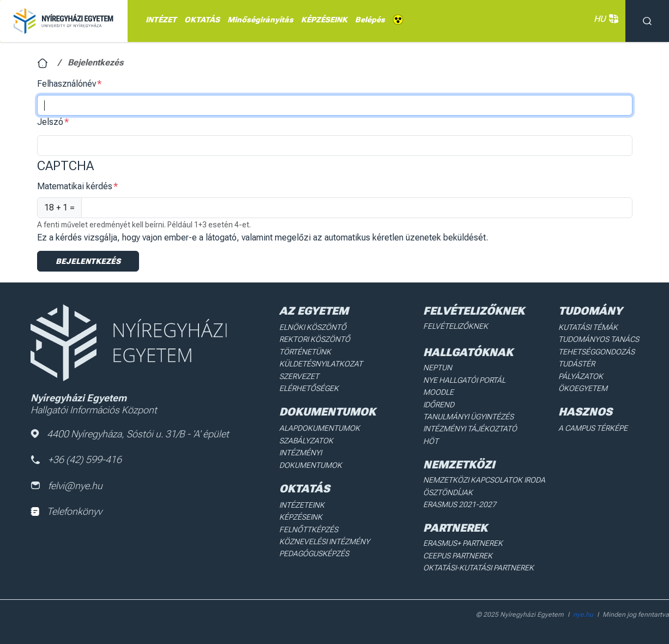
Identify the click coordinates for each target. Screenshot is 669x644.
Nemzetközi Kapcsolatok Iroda (484, 480)
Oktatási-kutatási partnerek (478, 568)
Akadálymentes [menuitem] (398, 20)
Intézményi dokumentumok (311, 459)
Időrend (439, 405)
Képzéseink (301, 517)
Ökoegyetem (583, 388)
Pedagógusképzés (314, 553)
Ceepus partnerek (458, 556)
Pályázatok (581, 376)
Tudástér (577, 364)
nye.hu (583, 615)
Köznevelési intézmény (324, 541)
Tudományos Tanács (599, 339)
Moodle (438, 392)
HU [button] (604, 19)
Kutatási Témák (588, 327)
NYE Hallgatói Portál (464, 380)
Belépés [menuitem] (370, 20)
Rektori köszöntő (315, 339)
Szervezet (299, 376)
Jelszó (50, 122)
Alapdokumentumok (320, 428)
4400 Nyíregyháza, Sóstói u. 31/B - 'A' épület (130, 434)
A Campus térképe (593, 428)
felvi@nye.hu (67, 486)
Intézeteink (302, 505)
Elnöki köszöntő (313, 327)
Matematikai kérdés (75, 186)
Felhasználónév (67, 84)
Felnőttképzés (309, 529)
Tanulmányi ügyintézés (468, 417)
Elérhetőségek (309, 388)
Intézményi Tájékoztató (470, 429)
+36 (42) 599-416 (76, 459)
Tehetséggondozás (596, 352)
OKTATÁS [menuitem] (202, 20)
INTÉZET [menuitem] (161, 20)
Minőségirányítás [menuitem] (260, 20)
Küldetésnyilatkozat (321, 364)
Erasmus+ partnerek (463, 543)
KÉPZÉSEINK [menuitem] (324, 20)
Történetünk (305, 352)
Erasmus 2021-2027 (460, 504)
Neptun (438, 368)
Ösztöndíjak (448, 492)
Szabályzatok (306, 441)
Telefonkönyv (66, 511)
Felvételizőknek (456, 326)
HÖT (431, 441)
